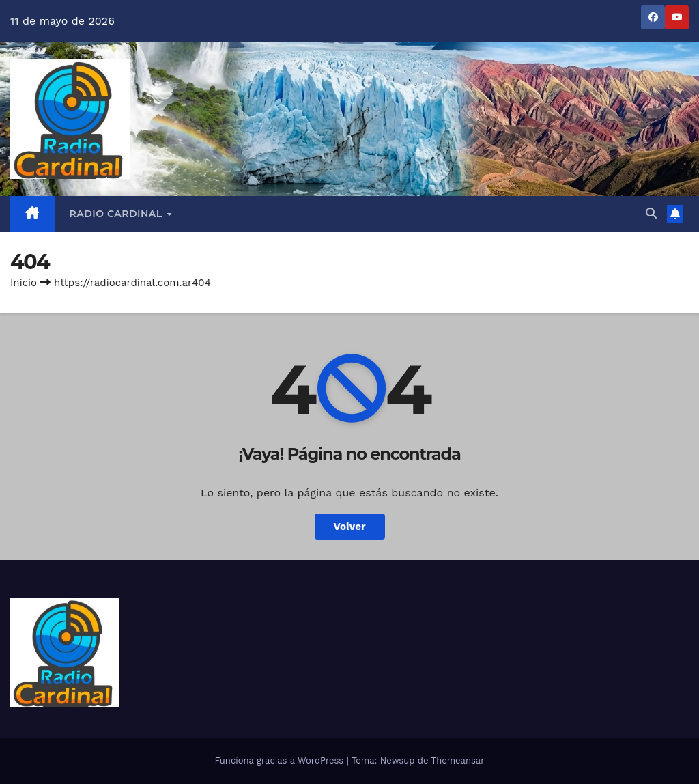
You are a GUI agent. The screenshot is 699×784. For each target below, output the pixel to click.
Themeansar (458, 760)
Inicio (24, 283)
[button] (651, 213)
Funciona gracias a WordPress (280, 760)
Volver (350, 527)
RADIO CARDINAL (118, 214)
